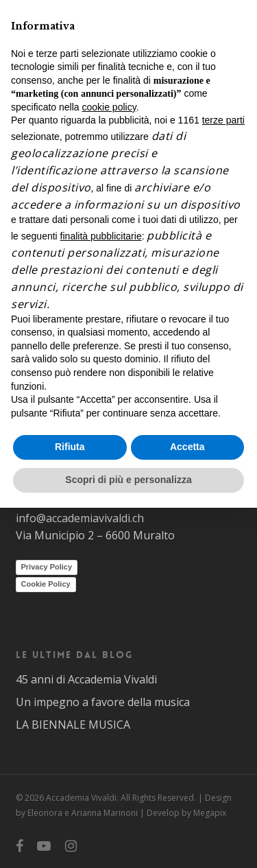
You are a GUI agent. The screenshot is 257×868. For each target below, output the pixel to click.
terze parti (223, 120)
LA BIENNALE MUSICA (73, 725)
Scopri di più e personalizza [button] (128, 480)
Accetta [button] (187, 447)
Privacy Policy (47, 567)
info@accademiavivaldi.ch (80, 518)
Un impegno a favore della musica (103, 702)
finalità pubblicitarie (101, 236)
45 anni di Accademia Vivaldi (86, 679)
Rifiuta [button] (70, 447)
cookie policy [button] (109, 107)
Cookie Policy (46, 584)
